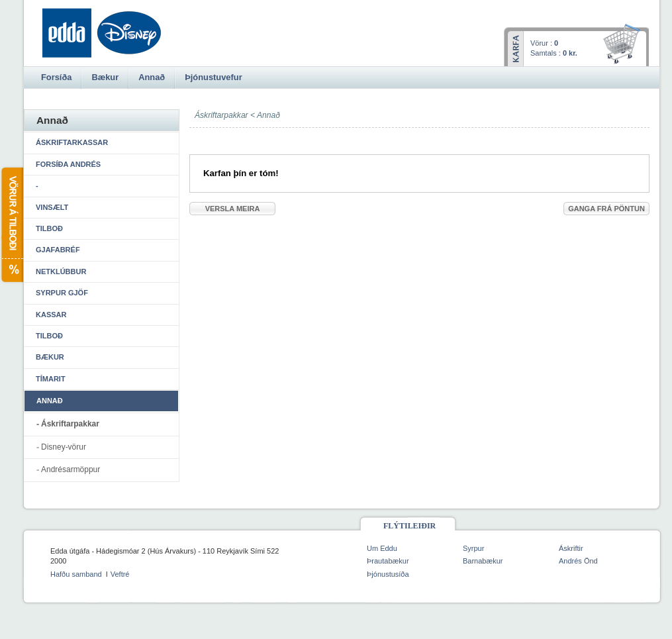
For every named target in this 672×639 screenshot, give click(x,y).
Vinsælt (52, 207)
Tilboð (49, 228)
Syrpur (473, 548)
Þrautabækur (388, 561)
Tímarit (51, 379)
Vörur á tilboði (12, 225)
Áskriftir (571, 548)
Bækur (50, 357)
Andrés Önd (578, 561)
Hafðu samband (76, 574)
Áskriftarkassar (72, 142)
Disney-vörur (64, 447)
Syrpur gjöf (62, 293)
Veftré (120, 574)
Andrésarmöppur (71, 469)
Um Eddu (382, 548)
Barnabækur (483, 561)
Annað (268, 115)
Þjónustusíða (388, 574)
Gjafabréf (58, 250)
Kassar (51, 315)
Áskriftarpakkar (70, 424)
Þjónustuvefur (213, 77)
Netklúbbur (61, 271)
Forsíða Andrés (68, 164)
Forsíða (56, 77)
